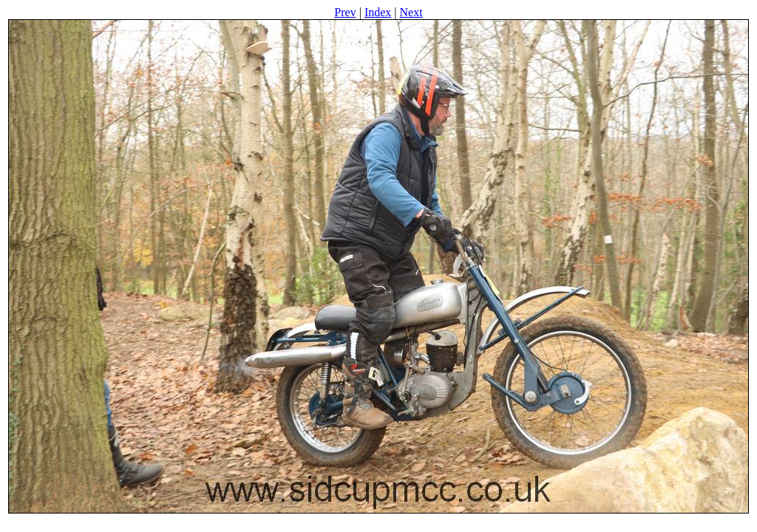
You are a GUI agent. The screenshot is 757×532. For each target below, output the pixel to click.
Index (378, 12)
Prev (345, 12)
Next (411, 12)
